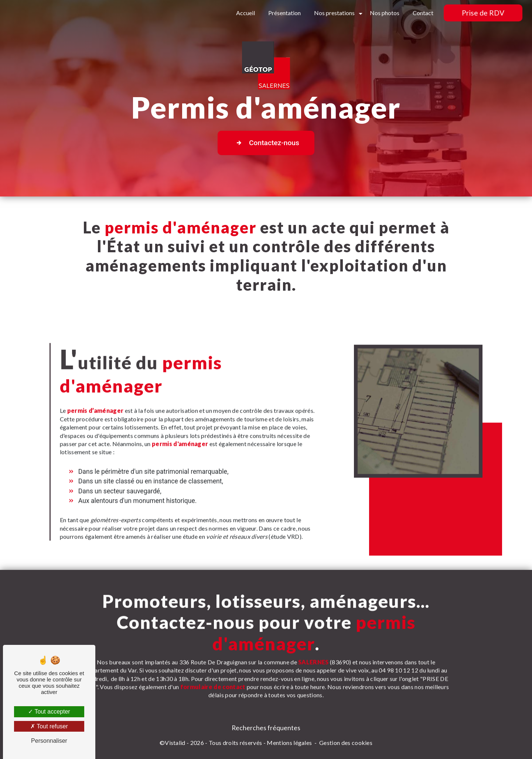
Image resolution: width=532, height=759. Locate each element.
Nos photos (385, 13)
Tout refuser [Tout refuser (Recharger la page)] (49, 726)
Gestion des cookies (346, 743)
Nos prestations (334, 13)
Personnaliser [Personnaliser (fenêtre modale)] (49, 741)
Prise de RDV (483, 13)
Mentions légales (289, 743)
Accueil (245, 13)
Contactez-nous (266, 143)
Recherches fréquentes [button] (266, 728)
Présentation (284, 13)
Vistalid (175, 743)
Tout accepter (49, 712)
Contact (423, 13)
